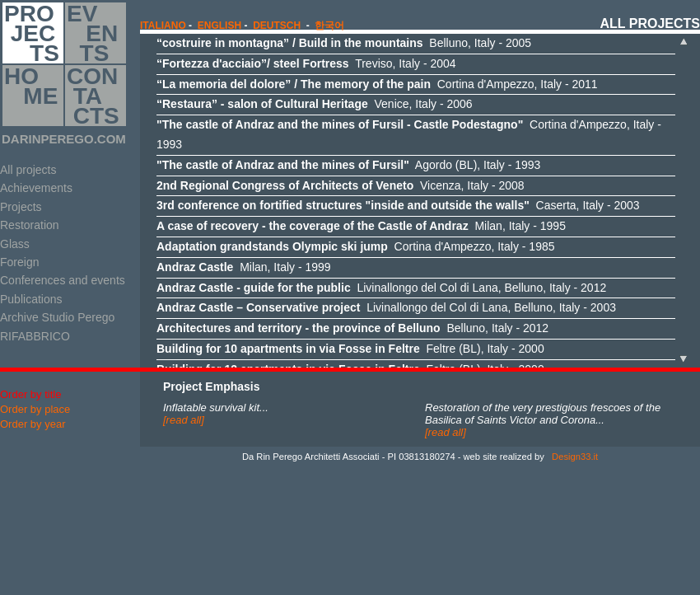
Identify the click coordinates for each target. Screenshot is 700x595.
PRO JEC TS (32, 33)
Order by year (33, 424)
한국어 (329, 26)
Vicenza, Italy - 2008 (341, 185)
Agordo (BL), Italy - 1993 (348, 165)
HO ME (31, 96)
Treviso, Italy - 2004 (306, 63)
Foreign (19, 262)
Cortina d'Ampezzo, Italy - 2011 (377, 84)
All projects (28, 170)
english (219, 26)
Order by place (35, 409)
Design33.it (574, 457)
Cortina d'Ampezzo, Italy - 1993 (409, 134)
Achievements (36, 188)
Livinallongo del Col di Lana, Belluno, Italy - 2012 (381, 288)
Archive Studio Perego (57, 317)
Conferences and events (63, 280)
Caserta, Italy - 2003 (398, 205)
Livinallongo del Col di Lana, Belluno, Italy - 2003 (386, 307)
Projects (21, 207)
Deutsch (277, 26)
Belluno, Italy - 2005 (344, 43)
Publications (31, 299)
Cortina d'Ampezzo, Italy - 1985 (356, 246)
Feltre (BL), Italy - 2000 (350, 349)
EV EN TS (92, 33)
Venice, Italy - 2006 (315, 104)
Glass (15, 244)
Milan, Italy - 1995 (361, 226)
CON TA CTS (93, 96)
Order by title (30, 394)
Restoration (30, 225)
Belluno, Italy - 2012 (352, 328)
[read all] (184, 420)
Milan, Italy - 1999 (244, 267)
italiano (163, 26)
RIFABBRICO (35, 336)
